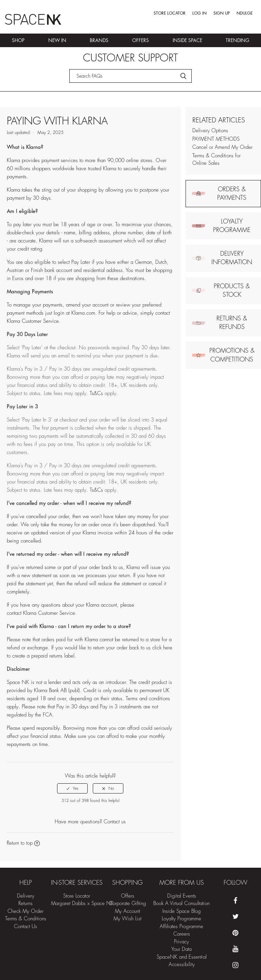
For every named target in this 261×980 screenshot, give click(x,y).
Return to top (23, 843)
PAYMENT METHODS (216, 139)
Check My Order (25, 911)
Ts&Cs (96, 394)
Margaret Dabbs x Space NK (82, 904)
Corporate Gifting (127, 904)
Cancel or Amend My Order (222, 147)
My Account (127, 911)
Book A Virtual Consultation (181, 904)
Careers (182, 934)
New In (57, 40)
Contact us (115, 822)
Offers (141, 40)
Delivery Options (210, 131)
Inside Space (187, 40)
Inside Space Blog (182, 911)
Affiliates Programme (181, 927)
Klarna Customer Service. (34, 321)
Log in (199, 13)
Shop (18, 40)
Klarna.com (83, 313)
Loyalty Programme (181, 919)
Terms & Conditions (26, 919)
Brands (99, 40)
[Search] (130, 76)
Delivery (26, 896)
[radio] (72, 788)
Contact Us (25, 927)
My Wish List (127, 919)
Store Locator (170, 13)
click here (162, 648)
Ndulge (245, 13)
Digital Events (182, 896)
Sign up (222, 13)
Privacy (181, 942)
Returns (25, 904)
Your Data (181, 949)
